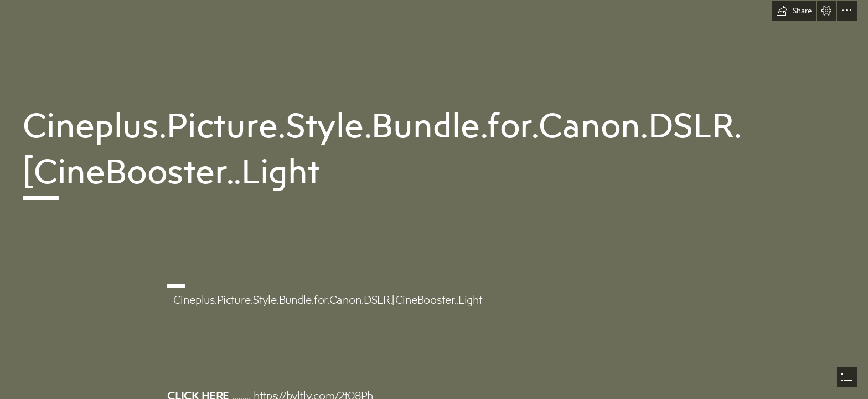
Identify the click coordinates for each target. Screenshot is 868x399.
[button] (794, 11)
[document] (434, 199)
